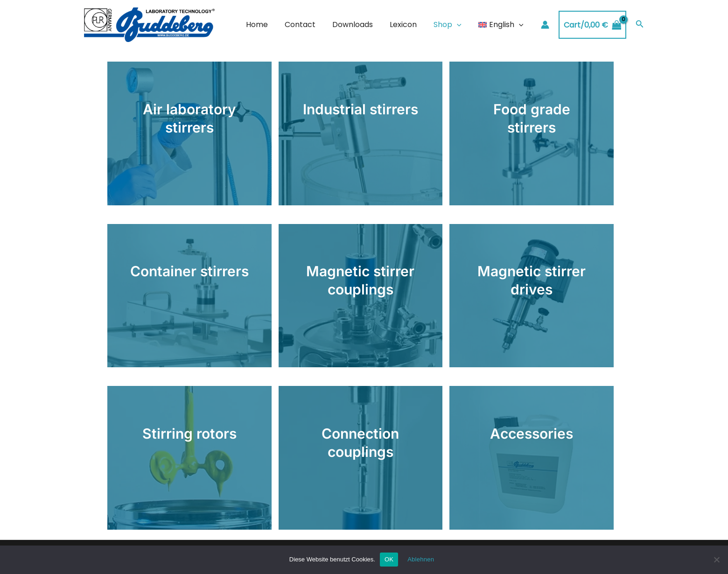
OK (389, 559)
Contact (308, 24)
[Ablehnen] (716, 560)
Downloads (359, 24)
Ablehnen (421, 559)
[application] (460, 25)
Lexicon (408, 24)
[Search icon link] (640, 25)
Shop (450, 25)
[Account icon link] (545, 25)
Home (267, 24)
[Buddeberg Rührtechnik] (149, 24)
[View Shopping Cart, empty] (592, 25)
